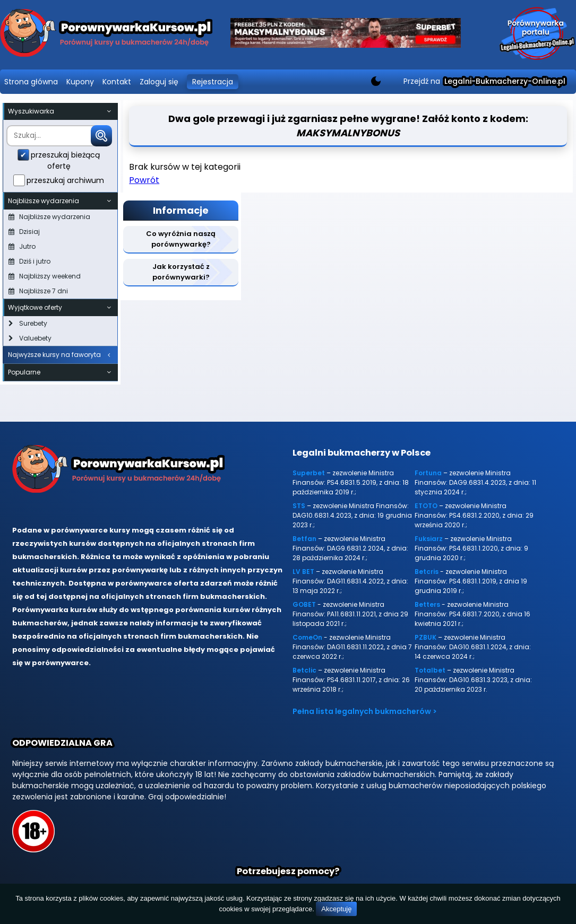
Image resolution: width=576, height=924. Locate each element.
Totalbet (430, 670)
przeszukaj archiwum (65, 180)
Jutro (22, 246)
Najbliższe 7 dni (38, 291)
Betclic (304, 670)
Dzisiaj (24, 232)
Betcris (427, 572)
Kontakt (117, 82)
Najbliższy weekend (45, 276)
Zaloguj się (159, 82)
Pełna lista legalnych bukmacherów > (365, 711)
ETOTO (426, 506)
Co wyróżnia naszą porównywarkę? (181, 239)
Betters (427, 604)
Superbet (309, 473)
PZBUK (425, 637)
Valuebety (30, 338)
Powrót (144, 180)
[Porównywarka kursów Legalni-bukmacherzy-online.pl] (106, 35)
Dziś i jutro (29, 261)
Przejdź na (484, 81)
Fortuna (428, 473)
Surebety (28, 323)
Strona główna (31, 82)
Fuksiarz (429, 539)
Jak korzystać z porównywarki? (181, 272)
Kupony (80, 82)
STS (299, 506)
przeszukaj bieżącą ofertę (65, 160)
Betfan (304, 539)
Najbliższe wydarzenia (49, 217)
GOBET (304, 604)
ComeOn (307, 637)
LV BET (303, 572)
